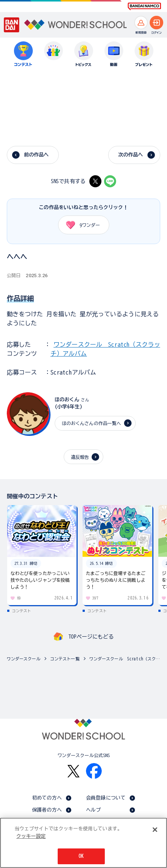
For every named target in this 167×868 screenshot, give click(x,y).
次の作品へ (131, 155)
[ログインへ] (156, 23)
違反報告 (80, 457)
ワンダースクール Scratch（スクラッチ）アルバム (126, 659)
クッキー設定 (31, 836)
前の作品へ (37, 155)
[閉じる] (155, 830)
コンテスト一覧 (65, 659)
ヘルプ (93, 810)
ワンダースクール (24, 659)
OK (81, 856)
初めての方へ (47, 798)
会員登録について (106, 798)
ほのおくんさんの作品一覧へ (92, 423)
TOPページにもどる (91, 637)
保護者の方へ (47, 810)
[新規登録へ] (141, 23)
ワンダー (80, 225)
